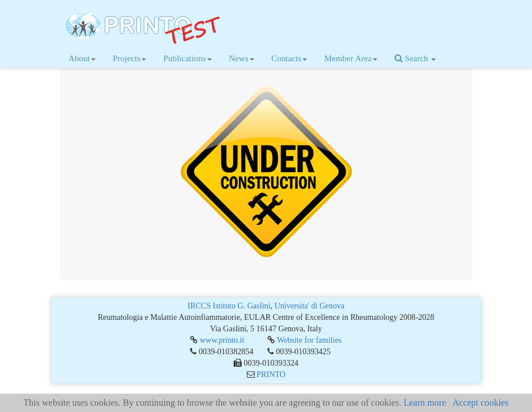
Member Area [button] (351, 58)
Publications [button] (187, 58)
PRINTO (271, 375)
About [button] (82, 58)
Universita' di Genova (309, 306)
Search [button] (415, 58)
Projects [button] (129, 58)
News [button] (242, 58)
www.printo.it (222, 340)
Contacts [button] (289, 58)
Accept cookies (480, 403)
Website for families (309, 340)
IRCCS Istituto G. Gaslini (229, 306)
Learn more (425, 403)
